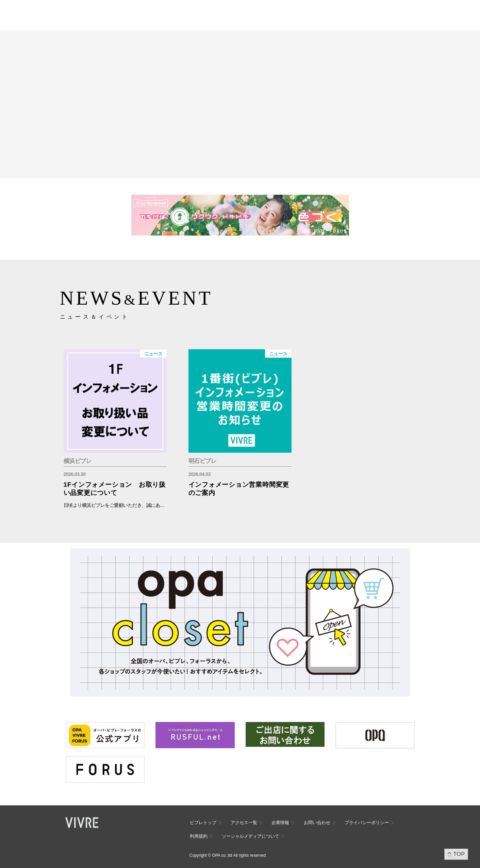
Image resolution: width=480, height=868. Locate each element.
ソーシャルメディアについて (251, 836)
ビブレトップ (203, 823)
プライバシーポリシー (367, 823)
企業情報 (280, 823)
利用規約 (199, 836)
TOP (459, 854)
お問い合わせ (317, 823)
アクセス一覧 (244, 823)
